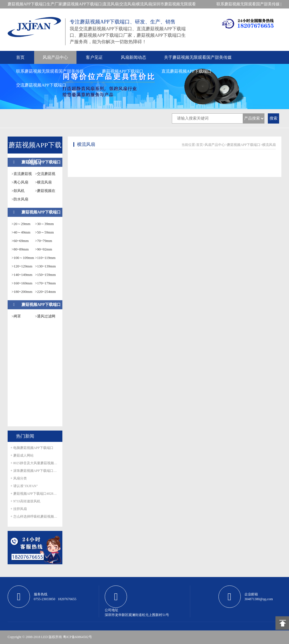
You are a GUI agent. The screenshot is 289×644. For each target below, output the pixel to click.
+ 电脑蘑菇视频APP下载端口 (32, 448)
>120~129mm (22, 266)
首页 (20, 57)
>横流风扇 (43, 182)
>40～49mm (21, 232)
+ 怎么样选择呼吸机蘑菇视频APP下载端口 (35, 517)
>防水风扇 (20, 199)
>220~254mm (45, 292)
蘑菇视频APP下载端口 (123, 71)
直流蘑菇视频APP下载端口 (187, 71)
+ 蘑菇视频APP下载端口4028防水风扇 (35, 494)
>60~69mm (20, 241)
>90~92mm (44, 249)
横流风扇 (269, 145)
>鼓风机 (18, 191)
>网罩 (16, 316)
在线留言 (273, 13)
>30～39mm (44, 224)
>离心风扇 (20, 182)
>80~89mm (20, 249)
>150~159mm (45, 275)
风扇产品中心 (55, 57)
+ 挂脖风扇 (19, 509)
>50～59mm (44, 232)
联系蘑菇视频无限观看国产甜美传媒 (50, 71)
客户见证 (94, 57)
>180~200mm (22, 292)
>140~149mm (22, 275)
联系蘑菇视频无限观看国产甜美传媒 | (249, 4)
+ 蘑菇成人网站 (22, 455)
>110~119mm (45, 258)
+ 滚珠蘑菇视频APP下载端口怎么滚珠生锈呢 (35, 471)
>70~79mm (44, 241)
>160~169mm (22, 283)
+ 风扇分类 (19, 478)
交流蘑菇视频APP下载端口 (41, 85)
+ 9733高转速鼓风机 (25, 501)
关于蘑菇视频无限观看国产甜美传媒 (198, 57)
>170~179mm (45, 283)
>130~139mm (45, 266)
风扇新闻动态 (133, 57)
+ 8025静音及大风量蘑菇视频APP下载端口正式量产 (35, 463)
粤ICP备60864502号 (77, 637)
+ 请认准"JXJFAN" (24, 486)
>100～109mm (23, 258)
